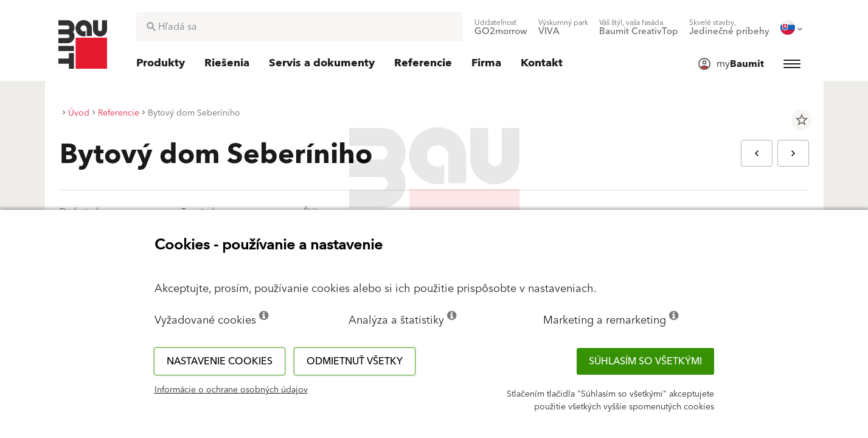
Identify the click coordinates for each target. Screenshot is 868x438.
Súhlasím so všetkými (645, 361)
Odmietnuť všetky (355, 361)
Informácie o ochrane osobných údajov (231, 390)
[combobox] (300, 27)
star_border (802, 120)
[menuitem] (501, 27)
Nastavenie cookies (220, 361)
